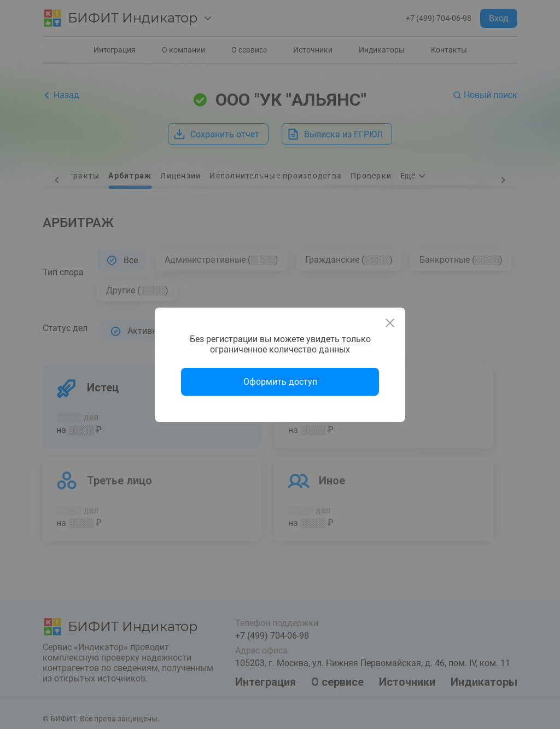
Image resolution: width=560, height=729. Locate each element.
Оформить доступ (280, 382)
